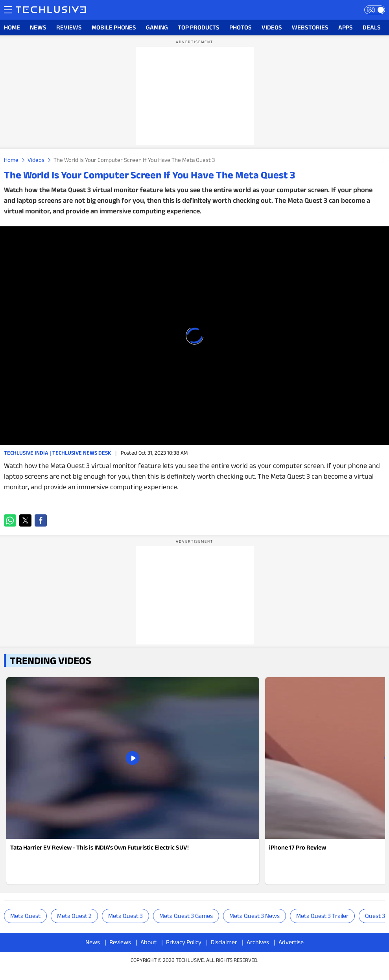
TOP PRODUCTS (199, 27)
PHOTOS (241, 27)
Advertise (291, 942)
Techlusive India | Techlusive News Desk (57, 453)
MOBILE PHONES (114, 27)
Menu (8, 9)
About (148, 942)
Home (11, 160)
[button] (10, 520)
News (93, 942)
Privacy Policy (184, 942)
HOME (12, 27)
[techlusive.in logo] (51, 11)
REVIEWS (69, 27)
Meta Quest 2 (74, 916)
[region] (195, 96)
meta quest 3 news (254, 916)
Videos (36, 160)
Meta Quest (25, 916)
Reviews (120, 942)
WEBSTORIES (310, 27)
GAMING (157, 27)
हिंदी (371, 10)
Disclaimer (224, 942)
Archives (258, 942)
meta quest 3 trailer (322, 916)
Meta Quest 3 (125, 916)
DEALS (372, 27)
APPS (346, 27)
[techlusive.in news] (133, 781)
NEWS (38, 27)
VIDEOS (272, 27)
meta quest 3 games (186, 916)
